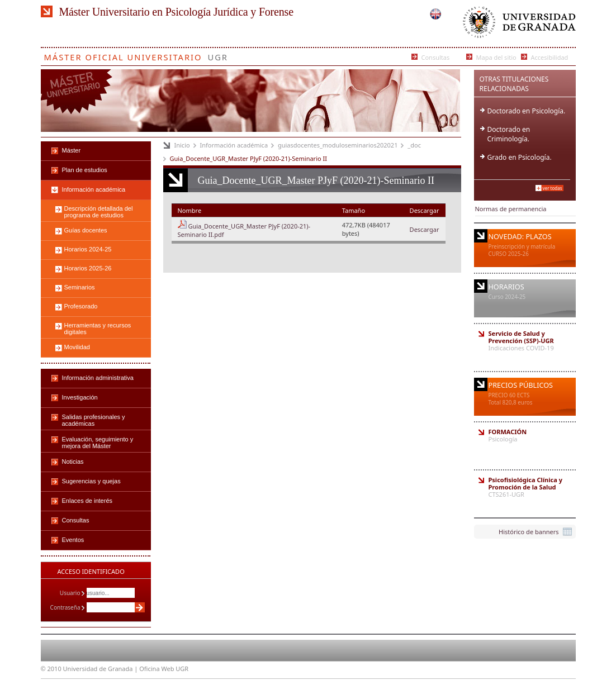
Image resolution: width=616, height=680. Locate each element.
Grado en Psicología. (520, 157)
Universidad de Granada (517, 25)
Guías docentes (86, 230)
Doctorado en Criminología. (509, 134)
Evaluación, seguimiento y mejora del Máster (98, 443)
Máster (72, 150)
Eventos (73, 540)
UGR (218, 55)
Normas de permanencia (511, 209)
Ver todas (553, 188)
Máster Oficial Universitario (123, 55)
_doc (414, 145)
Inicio (182, 145)
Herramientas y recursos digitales (98, 329)
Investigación (80, 397)
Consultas (436, 57)
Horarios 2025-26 (88, 268)
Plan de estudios (85, 170)
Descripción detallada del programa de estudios (99, 212)
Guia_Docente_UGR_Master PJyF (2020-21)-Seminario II (248, 158)
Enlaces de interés (87, 501)
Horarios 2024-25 (88, 249)
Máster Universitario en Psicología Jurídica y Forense (176, 12)
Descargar (425, 229)
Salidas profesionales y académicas (94, 420)
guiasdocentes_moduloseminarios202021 (338, 145)
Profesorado (81, 306)
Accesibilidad (550, 57)
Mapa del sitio (496, 57)
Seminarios (80, 287)
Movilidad (77, 347)
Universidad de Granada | (101, 669)
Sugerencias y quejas (91, 481)
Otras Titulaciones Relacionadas (514, 84)
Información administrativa (98, 378)
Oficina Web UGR (164, 669)
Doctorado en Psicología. (527, 111)
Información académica (234, 145)
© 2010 (51, 669)
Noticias (73, 462)
